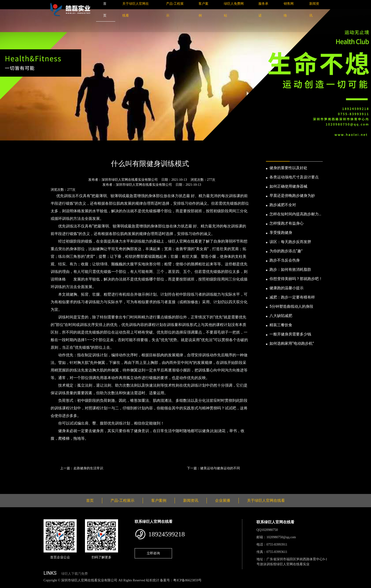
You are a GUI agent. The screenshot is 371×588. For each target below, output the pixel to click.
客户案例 (159, 500)
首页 (52, 151)
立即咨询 (153, 553)
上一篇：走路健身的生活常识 (82, 468)
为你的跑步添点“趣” (286, 251)
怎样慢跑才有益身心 (287, 223)
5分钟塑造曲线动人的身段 (291, 306)
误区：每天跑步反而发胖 (290, 242)
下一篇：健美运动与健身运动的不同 (213, 468)
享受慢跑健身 (281, 233)
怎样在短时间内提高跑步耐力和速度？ (296, 214)
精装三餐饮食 (281, 325)
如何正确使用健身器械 (288, 186)
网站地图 (7, 586)
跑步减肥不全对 (283, 205)
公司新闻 (88, 151)
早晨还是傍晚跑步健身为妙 (292, 196)
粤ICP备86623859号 (187, 580)
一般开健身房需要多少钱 (290, 334)
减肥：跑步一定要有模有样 (292, 297)
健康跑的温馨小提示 (287, 288)
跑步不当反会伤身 (285, 260)
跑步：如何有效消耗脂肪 (290, 269)
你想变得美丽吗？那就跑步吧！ (296, 279)
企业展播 (223, 500)
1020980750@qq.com (281, 537)
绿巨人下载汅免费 (75, 574)
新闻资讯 (68, 151)
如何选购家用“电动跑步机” (292, 343)
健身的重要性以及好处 (288, 168)
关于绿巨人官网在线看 (266, 500)
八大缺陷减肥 (281, 316)
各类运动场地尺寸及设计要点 (294, 177)
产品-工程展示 (122, 500)
